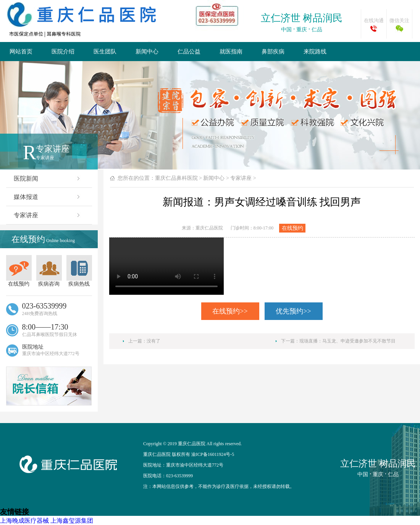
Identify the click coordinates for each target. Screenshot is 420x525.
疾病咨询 (49, 271)
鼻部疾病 (273, 52)
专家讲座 (48, 215)
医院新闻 (48, 178)
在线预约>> (230, 311)
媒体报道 (48, 197)
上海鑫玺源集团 (72, 521)
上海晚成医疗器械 (24, 521)
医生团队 (105, 52)
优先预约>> (293, 311)
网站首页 (21, 52)
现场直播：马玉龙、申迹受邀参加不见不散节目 (347, 341)
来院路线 (315, 52)
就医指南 (231, 52)
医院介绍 (63, 52)
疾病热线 (79, 271)
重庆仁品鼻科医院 (176, 178)
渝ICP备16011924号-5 (213, 454)
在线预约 (19, 271)
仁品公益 (189, 52)
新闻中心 (147, 52)
